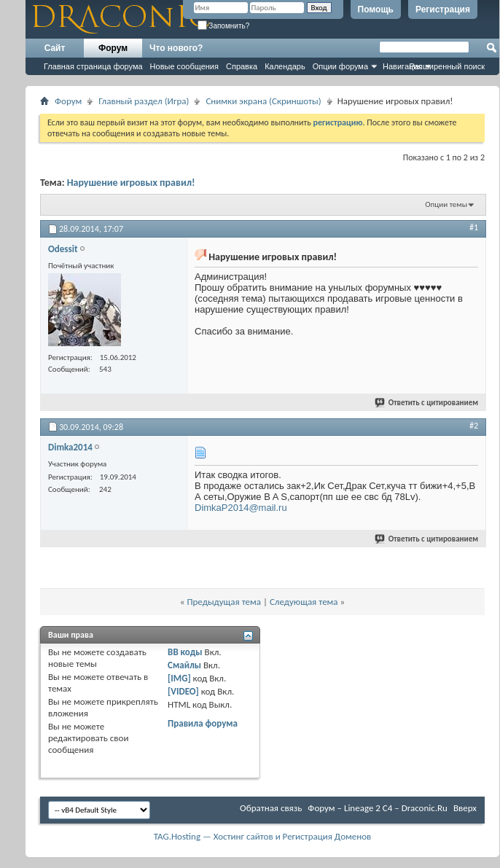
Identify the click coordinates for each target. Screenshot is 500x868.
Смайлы (184, 665)
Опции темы (446, 204)
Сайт (55, 48)
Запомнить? (224, 26)
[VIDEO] (183, 691)
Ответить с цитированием (427, 403)
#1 (474, 227)
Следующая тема (304, 602)
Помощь (376, 9)
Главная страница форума (93, 66)
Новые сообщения (184, 66)
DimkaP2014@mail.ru (241, 508)
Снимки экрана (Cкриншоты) (263, 101)
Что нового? (176, 48)
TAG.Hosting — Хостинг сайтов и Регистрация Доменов (263, 836)
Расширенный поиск (447, 66)
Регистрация (443, 9)
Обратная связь (271, 808)
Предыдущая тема (224, 602)
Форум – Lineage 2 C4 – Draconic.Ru (378, 808)
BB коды (185, 652)
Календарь (285, 66)
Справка (242, 66)
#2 (474, 426)
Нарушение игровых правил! (131, 183)
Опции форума (340, 66)
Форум (113, 48)
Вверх (465, 808)
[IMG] (179, 678)
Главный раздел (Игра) (144, 101)
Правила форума (203, 723)
